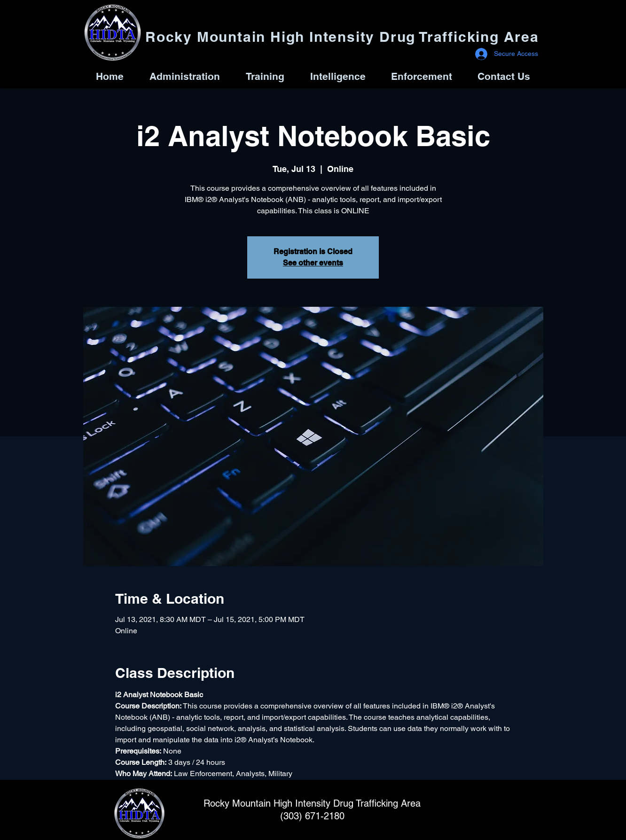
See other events (313, 263)
